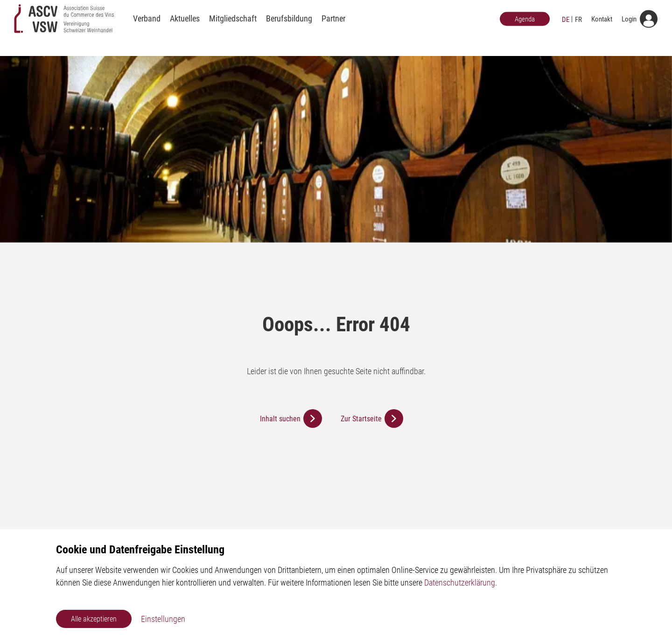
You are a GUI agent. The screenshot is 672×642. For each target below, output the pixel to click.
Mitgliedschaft (233, 27)
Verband (147, 27)
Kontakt (602, 27)
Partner (333, 27)
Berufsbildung (289, 27)
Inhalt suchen (280, 419)
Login (629, 27)
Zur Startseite (361, 419)
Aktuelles (185, 27)
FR (578, 28)
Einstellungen (163, 619)
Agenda (525, 27)
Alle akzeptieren (94, 619)
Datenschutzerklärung (460, 583)
